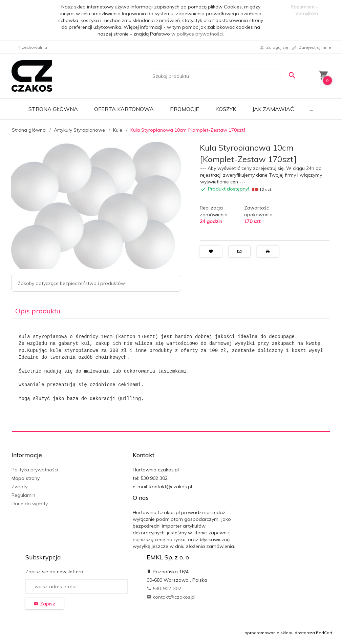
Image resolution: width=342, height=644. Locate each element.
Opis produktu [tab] (38, 311)
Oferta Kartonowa (124, 109)
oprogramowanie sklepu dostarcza (280, 633)
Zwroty (19, 487)
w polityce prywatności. (198, 34)
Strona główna (53, 109)
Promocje (185, 109)
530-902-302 (164, 589)
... (312, 109)
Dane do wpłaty (30, 504)
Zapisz (45, 604)
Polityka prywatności (35, 470)
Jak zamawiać (273, 109)
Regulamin (23, 495)
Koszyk (226, 109)
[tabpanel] (171, 375)
